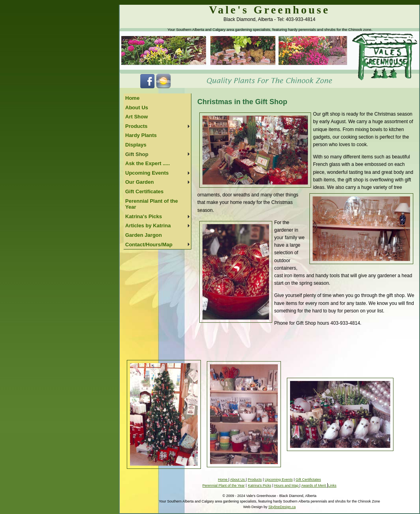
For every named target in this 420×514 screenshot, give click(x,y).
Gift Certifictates (308, 480)
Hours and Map (287, 485)
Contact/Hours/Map (149, 245)
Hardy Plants (141, 135)
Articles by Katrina (148, 226)
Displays (136, 145)
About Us (137, 108)
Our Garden (139, 182)
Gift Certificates (144, 191)
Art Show (136, 117)
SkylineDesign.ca (282, 507)
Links (332, 485)
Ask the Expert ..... (148, 163)
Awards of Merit (314, 485)
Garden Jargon (143, 235)
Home (132, 98)
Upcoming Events (147, 173)
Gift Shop (137, 154)
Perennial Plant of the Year (152, 204)
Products (136, 126)
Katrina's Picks (144, 216)
